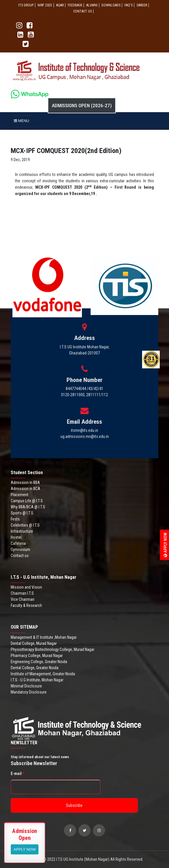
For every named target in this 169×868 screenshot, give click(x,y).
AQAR (60, 5)
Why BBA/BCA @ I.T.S (28, 507)
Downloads (111, 5)
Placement (20, 495)
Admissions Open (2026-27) (82, 105)
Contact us (20, 556)
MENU (22, 121)
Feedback (75, 5)
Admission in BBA (25, 483)
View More (25, 849)
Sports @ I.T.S (22, 513)
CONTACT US (82, 11)
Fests (15, 519)
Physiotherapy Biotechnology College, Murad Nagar (53, 649)
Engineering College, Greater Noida (39, 662)
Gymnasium (20, 549)
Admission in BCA (25, 489)
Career (142, 5)
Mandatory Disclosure (29, 692)
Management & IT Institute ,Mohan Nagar (44, 637)
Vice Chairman (23, 599)
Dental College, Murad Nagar (34, 643)
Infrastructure (22, 531)
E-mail (18, 774)
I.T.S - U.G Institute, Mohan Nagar (37, 680)
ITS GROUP (26, 5)
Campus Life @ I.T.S (27, 501)
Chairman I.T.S (22, 593)
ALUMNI (92, 5)
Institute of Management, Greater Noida (43, 674)
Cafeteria (18, 543)
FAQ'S (128, 5)
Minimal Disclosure (26, 686)
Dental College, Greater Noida (35, 668)
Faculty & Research (26, 605)
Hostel (16, 537)
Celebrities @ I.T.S (25, 525)
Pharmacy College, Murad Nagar (37, 656)
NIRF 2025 (45, 5)
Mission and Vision (26, 587)
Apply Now (166, 545)
